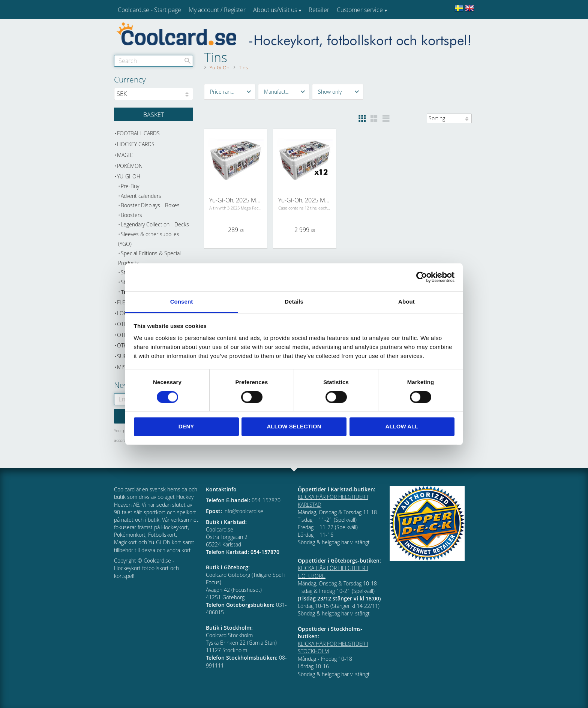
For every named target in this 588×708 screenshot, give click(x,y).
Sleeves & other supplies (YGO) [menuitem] (149, 239)
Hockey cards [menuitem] (136, 144)
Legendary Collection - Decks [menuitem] (155, 224)
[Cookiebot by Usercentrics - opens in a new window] (422, 277)
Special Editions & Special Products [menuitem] (149, 258)
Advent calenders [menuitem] (141, 196)
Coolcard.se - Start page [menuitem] (149, 10)
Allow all (402, 427)
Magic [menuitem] (125, 155)
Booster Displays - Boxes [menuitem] (150, 205)
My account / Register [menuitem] (217, 10)
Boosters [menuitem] (131, 215)
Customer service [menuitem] (360, 10)
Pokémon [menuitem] (130, 166)
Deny (186, 427)
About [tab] (406, 302)
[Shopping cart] (154, 114)
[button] (230, 92)
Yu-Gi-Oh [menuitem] (129, 176)
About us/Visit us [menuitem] (275, 10)
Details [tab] (294, 302)
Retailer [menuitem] (319, 10)
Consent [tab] (182, 302)
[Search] (187, 61)
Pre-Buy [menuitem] (130, 186)
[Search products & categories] (154, 61)
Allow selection (294, 427)
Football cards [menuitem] (138, 133)
